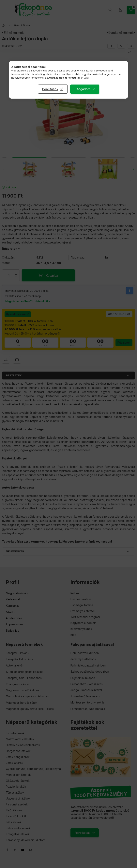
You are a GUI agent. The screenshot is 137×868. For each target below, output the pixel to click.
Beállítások (50, 89)
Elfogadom (82, 89)
